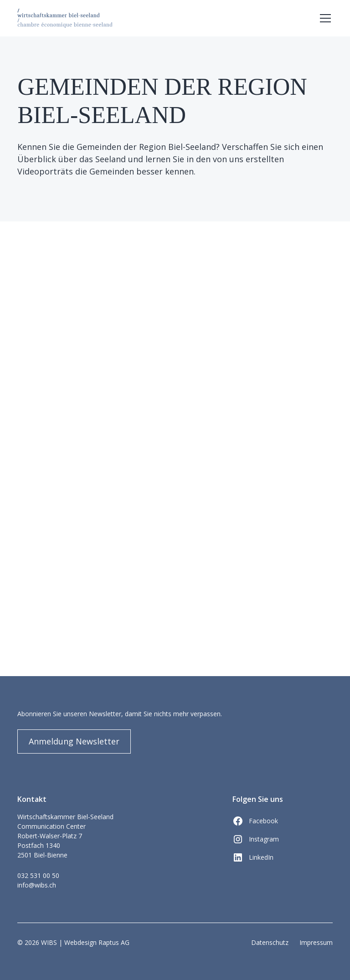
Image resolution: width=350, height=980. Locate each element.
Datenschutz (270, 942)
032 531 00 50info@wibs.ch (38, 880)
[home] (65, 18)
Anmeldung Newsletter (74, 741)
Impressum (316, 942)
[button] (324, 18)
